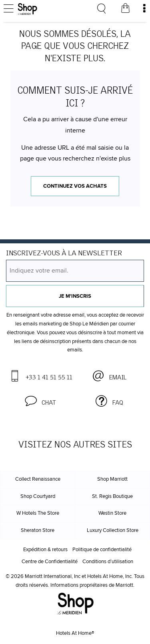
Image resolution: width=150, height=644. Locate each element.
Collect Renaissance (38, 479)
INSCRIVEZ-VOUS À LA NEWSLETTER (64, 253)
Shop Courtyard (38, 497)
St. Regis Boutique (112, 497)
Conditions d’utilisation (108, 562)
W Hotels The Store (38, 513)
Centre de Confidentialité (50, 562)
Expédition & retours (45, 550)
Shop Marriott (112, 479)
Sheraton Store (38, 531)
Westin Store (112, 513)
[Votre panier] (125, 9)
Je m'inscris (75, 296)
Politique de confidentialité (102, 550)
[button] (41, 401)
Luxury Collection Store (113, 531)
